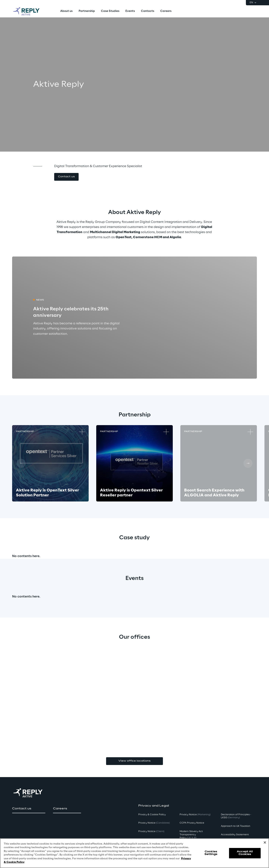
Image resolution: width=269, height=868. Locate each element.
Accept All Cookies (245, 853)
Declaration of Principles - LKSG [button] (236, 816)
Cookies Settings (211, 853)
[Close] (265, 842)
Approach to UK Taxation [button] (236, 826)
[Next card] (248, 463)
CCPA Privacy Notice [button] (192, 823)
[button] (66, 177)
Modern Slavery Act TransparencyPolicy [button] (191, 835)
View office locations (134, 761)
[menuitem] (66, 11)
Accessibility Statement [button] (235, 835)
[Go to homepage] (30, 11)
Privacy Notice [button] (154, 823)
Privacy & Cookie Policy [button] (152, 815)
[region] (134, 853)
